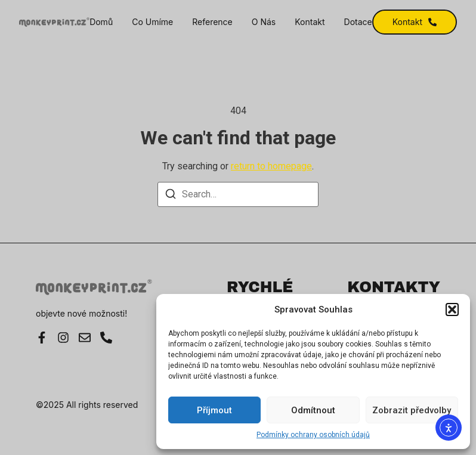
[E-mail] (85, 338)
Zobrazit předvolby (412, 410)
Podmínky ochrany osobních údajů (313, 435)
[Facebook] (42, 338)
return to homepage (271, 166)
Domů (101, 22)
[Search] (171, 196)
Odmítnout (313, 410)
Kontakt (310, 22)
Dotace (358, 22)
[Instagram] (63, 338)
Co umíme (152, 22)
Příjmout (214, 410)
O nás (264, 22)
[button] (452, 309)
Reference (212, 22)
